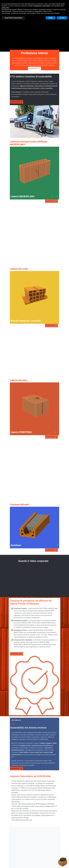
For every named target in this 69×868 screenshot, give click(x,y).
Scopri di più (34, 69)
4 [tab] (57, 196)
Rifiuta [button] (51, 18)
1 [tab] (52, 196)
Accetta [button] (62, 18)
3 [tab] (56, 196)
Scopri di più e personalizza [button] (13, 18)
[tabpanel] (34, 171)
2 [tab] (54, 196)
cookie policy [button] (5, 8)
